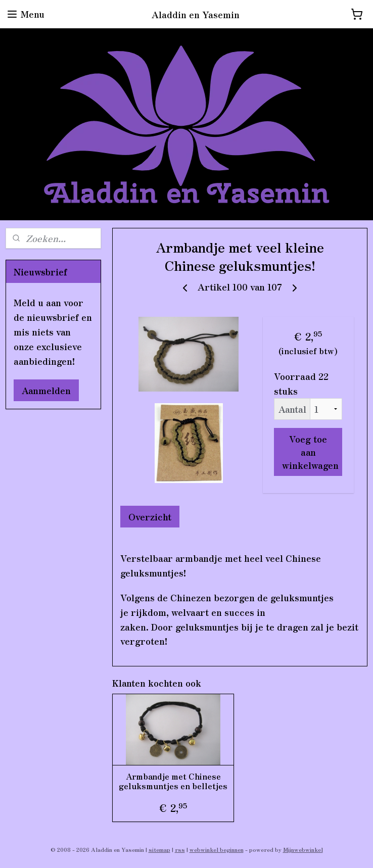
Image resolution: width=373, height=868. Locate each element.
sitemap (159, 849)
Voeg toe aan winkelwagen (310, 452)
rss (180, 849)
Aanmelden (46, 390)
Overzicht (150, 516)
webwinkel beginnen (217, 849)
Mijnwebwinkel (303, 849)
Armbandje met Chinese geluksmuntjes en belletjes (173, 781)
